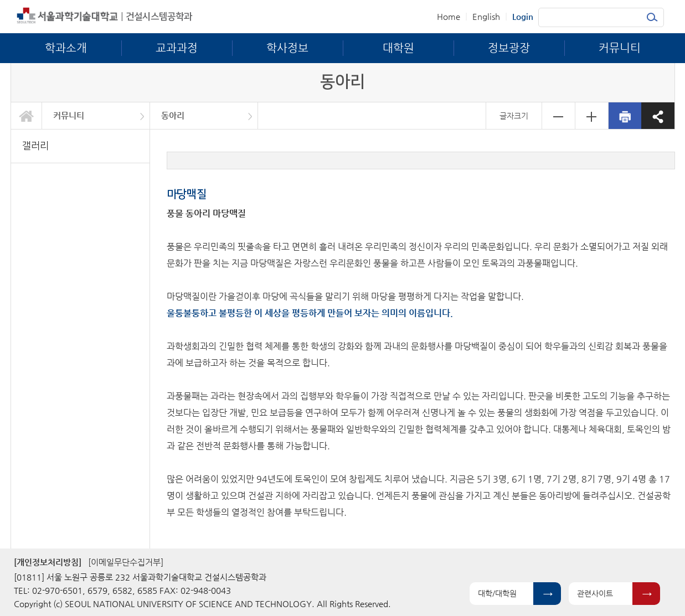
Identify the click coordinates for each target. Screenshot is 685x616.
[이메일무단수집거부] (126, 562)
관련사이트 (595, 593)
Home (449, 16)
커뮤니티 (69, 115)
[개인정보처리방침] (48, 562)
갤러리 (35, 146)
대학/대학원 (497, 593)
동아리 (173, 115)
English (486, 16)
